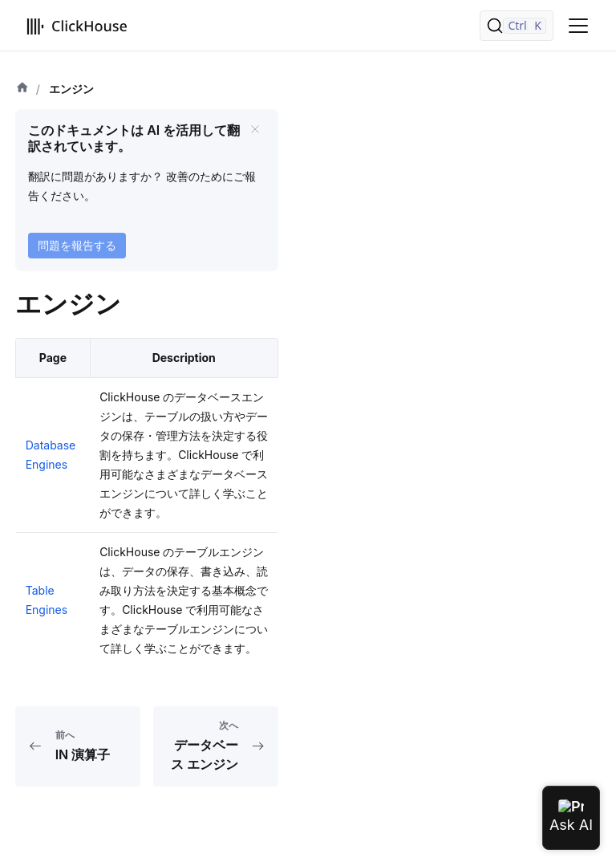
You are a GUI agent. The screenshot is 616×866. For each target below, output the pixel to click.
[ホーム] (22, 89)
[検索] (517, 26)
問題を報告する (77, 245)
